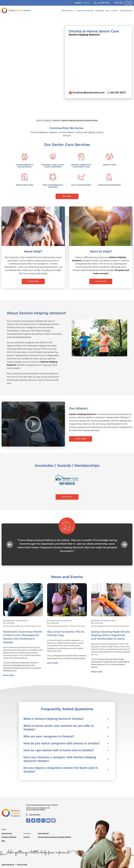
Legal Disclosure (8, 865)
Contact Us (67, 497)
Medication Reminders (109, 185)
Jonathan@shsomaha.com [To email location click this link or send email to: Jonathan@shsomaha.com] (88, 92)
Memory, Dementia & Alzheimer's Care (81, 166)
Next (124, 545)
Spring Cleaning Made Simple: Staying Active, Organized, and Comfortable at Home (111, 635)
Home (39, 120)
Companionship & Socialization (25, 166)
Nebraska (56, 120)
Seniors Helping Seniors (75, 658)
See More (67, 196)
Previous (10, 545)
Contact (115, 11)
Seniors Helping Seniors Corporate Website (54, 837)
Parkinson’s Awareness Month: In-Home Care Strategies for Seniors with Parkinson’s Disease (21, 665)
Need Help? (33, 251)
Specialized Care (25, 185)
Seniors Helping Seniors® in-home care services (22, 626)
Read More (9, 675)
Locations (100, 11)
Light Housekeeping (81, 185)
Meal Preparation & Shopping (53, 186)
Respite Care (109, 165)
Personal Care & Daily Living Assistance (53, 166)
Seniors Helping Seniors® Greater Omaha (48, 807)
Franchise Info (126, 11)
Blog (107, 11)
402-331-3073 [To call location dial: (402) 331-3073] (118, 92)
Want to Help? (101, 251)
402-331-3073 (102, 3)
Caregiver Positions (85, 11)
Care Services (67, 11)
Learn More (33, 281)
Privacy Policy (22, 865)
